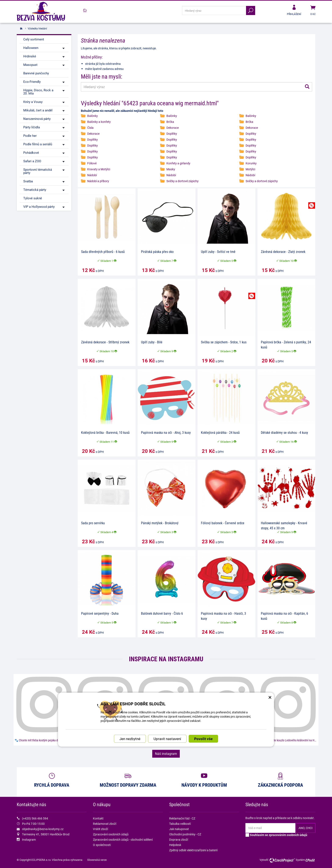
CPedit (310, 860)
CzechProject (282, 860)
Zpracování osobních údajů (111, 834)
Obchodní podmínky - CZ (185, 834)
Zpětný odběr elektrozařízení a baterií (193, 850)
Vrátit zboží (100, 829)
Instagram (29, 840)
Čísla (90, 128)
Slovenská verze (97, 860)
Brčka (170, 122)
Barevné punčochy (36, 73)
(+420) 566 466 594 (35, 818)
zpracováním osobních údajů (288, 835)
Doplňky (172, 134)
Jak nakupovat (179, 829)
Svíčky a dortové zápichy (183, 181)
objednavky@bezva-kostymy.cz (43, 829)
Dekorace (173, 128)
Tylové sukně (33, 198)
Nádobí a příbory (98, 181)
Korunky (251, 163)
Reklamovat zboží (105, 824)
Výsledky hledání (37, 28)
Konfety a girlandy (178, 163)
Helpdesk (175, 845)
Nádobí (92, 175)
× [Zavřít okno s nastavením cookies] (270, 670)
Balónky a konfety (99, 122)
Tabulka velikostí (180, 824)
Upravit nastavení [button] (167, 712)
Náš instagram (166, 754)
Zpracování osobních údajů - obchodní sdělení (123, 840)
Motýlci (250, 169)
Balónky (93, 116)
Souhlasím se (276, 835)
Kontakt (98, 818)
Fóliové (92, 163)
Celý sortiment (34, 39)
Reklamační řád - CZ (182, 818)
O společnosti (102, 845)
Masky (171, 169)
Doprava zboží (179, 840)
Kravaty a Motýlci (99, 169)
